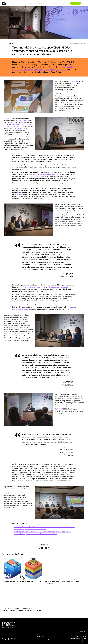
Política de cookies (80, 614)
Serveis (48, 3)
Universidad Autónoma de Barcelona (61, 287)
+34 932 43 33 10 (41, 617)
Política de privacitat (80, 617)
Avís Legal (83, 612)
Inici (3, 43)
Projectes (41, 3)
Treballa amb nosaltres (79, 619)
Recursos (55, 3)
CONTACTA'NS (75, 3)
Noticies (11, 43)
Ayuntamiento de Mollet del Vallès (33, 287)
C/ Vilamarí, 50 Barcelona (43, 614)
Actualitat (63, 3)
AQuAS (42, 177)
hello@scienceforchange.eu (43, 619)
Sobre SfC (33, 3)
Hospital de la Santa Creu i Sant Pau (46, 174)
